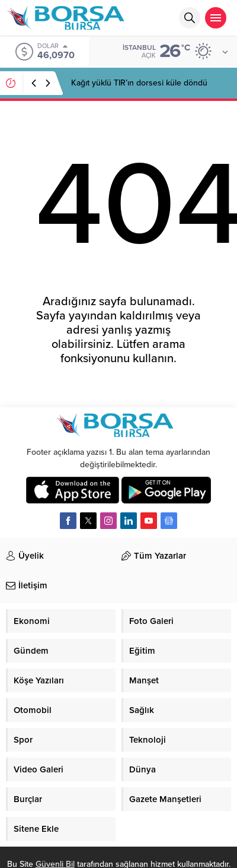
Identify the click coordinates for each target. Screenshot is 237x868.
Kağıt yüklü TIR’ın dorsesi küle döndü (139, 83)
